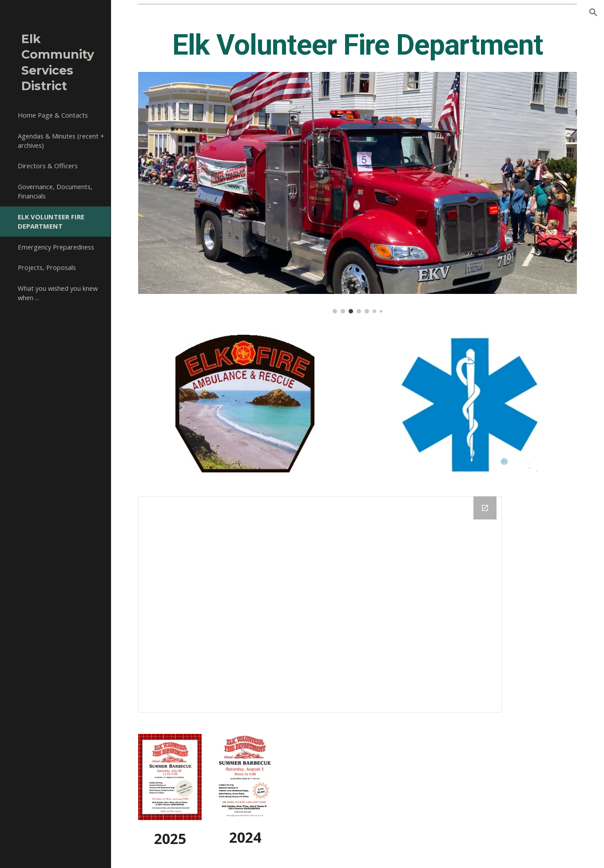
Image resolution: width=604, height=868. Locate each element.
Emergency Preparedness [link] (56, 247)
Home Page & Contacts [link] (53, 115)
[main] (358, 45)
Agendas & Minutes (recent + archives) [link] (61, 141)
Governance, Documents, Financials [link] (55, 191)
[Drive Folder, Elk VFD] (320, 604)
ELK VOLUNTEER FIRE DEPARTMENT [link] (51, 221)
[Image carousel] (358, 193)
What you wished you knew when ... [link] (58, 293)
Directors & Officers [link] (48, 166)
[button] (593, 12)
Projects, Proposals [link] (47, 267)
